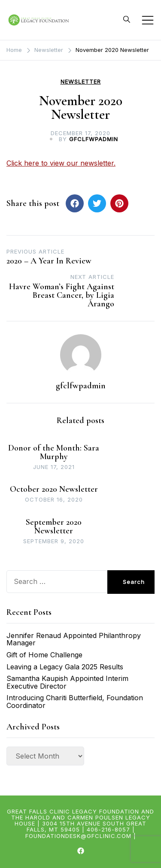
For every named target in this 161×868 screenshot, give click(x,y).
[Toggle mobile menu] (148, 20)
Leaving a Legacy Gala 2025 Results (65, 667)
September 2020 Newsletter (54, 526)
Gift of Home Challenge (44, 655)
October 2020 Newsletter (54, 489)
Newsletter (81, 82)
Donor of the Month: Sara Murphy (54, 452)
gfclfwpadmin (94, 139)
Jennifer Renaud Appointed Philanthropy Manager (74, 639)
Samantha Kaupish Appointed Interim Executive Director (67, 682)
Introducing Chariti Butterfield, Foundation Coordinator (75, 702)
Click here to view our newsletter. (61, 163)
